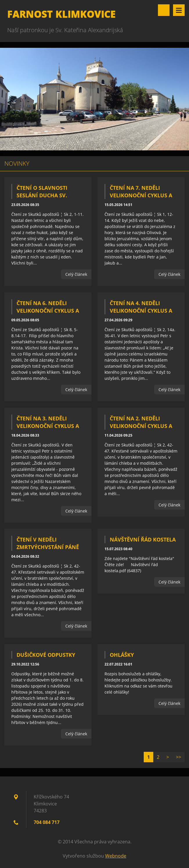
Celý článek (76, 274)
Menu (179, 10)
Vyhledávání (164, 10)
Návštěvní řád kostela (143, 539)
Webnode (116, 856)
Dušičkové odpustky (46, 655)
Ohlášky (122, 655)
